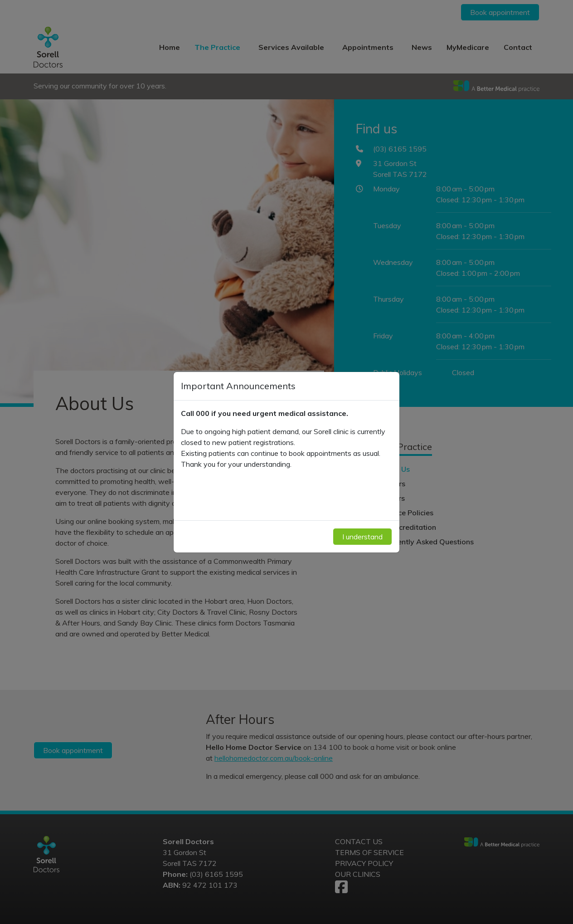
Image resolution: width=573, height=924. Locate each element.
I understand (362, 537)
